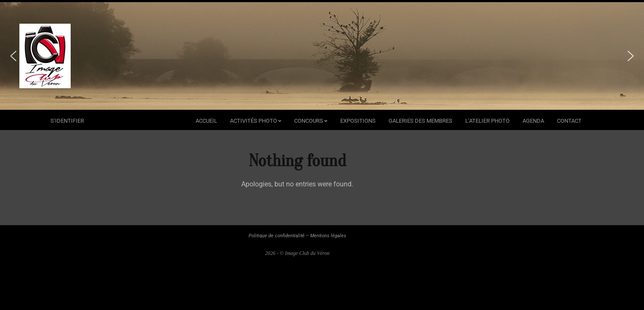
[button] (13, 56)
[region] (322, 56)
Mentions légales (328, 236)
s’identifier (67, 121)
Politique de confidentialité (277, 236)
